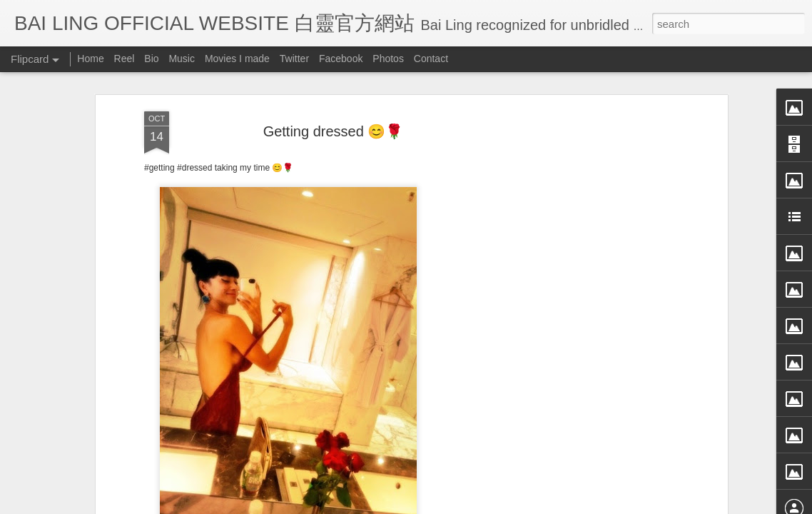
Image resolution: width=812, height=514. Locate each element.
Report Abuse (536, 505)
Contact (431, 59)
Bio (151, 59)
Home (90, 59)
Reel (125, 59)
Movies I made (237, 59)
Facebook (341, 59)
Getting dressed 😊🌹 (334, 109)
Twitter (294, 59)
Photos (388, 59)
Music (182, 59)
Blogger (494, 505)
